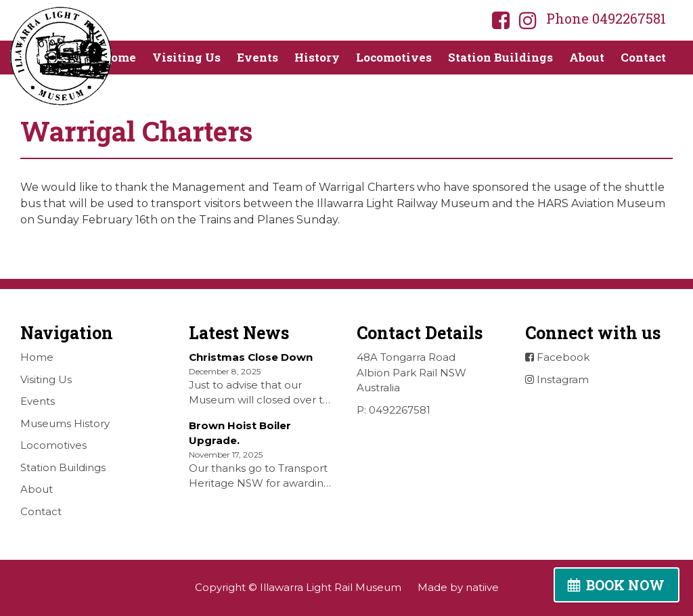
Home (119, 57)
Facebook (557, 357)
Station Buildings (500, 57)
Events (258, 57)
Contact (643, 57)
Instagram (557, 379)
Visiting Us (186, 57)
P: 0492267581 (394, 410)
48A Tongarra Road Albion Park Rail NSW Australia (411, 372)
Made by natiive (458, 587)
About (587, 57)
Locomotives (394, 57)
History (317, 57)
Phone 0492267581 (606, 18)
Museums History (65, 423)
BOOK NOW (625, 585)
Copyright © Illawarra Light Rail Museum (298, 587)
